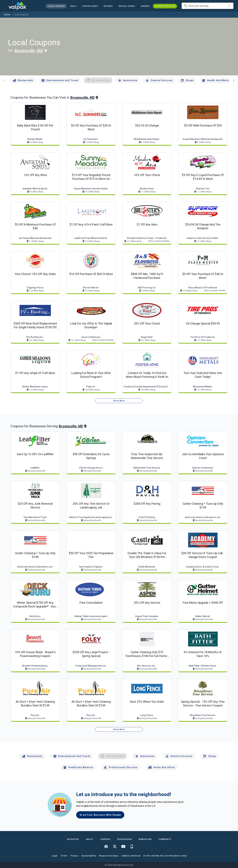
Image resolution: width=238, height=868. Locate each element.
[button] (127, 6)
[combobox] (208, 6)
